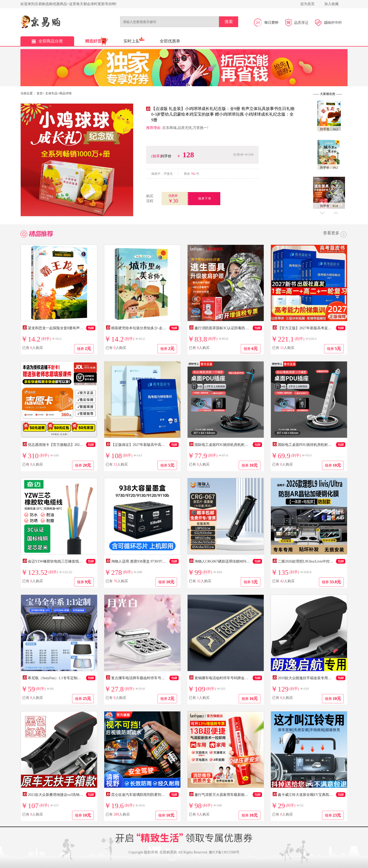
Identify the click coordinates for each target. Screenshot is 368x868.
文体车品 (51, 93)
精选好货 (93, 41)
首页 (40, 93)
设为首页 (307, 4)
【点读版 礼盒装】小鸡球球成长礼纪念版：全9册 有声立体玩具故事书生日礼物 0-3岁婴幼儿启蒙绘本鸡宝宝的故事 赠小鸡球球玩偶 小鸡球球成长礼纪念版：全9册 (223, 114)
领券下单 (205, 199)
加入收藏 (331, 4)
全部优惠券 (170, 41)
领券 (84, 349)
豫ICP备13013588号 (224, 852)
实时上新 (132, 41)
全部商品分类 (47, 41)
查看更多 (335, 235)
